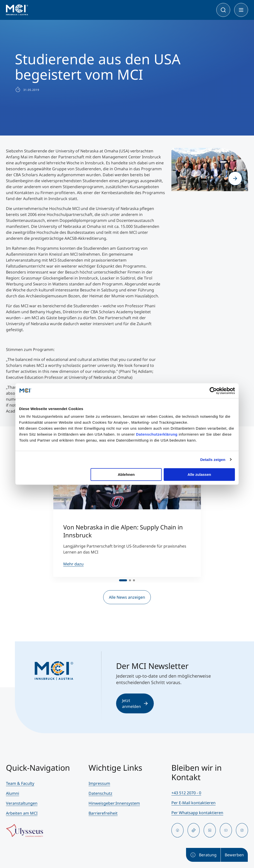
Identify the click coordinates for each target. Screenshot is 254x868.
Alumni (13, 793)
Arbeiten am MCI (22, 813)
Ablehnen (126, 474)
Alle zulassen (199, 474)
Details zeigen (213, 460)
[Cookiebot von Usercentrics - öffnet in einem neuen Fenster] (213, 391)
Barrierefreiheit (103, 813)
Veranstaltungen (22, 803)
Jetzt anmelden (135, 703)
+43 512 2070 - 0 (186, 793)
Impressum (99, 783)
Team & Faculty (20, 783)
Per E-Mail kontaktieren (193, 803)
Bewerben (234, 855)
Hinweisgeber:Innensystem (114, 803)
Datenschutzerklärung (157, 434)
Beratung (203, 855)
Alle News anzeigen (127, 597)
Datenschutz (100, 793)
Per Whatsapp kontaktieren (197, 813)
